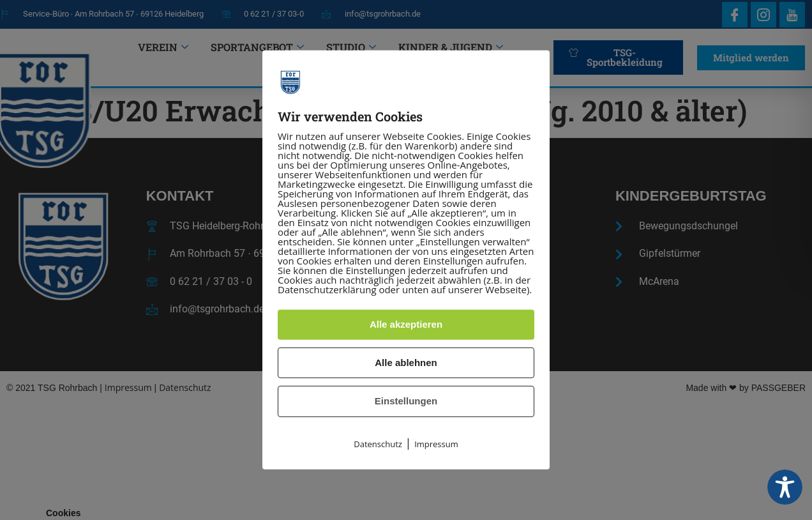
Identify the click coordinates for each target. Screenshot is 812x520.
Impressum (436, 444)
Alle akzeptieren (406, 324)
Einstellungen (406, 401)
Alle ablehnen (406, 363)
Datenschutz (378, 444)
